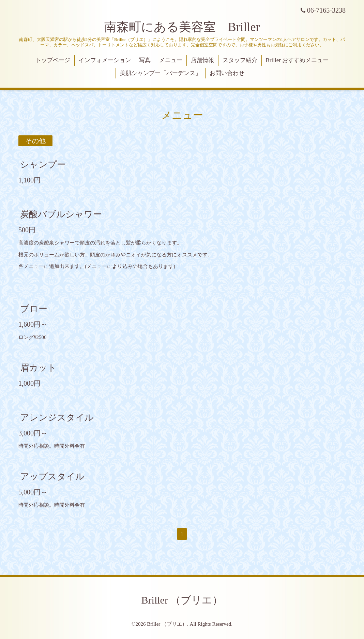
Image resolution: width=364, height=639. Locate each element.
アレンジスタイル (57, 418)
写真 (145, 60)
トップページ (53, 60)
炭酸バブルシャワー (61, 214)
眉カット (38, 368)
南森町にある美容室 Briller (182, 27)
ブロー (34, 309)
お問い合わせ (227, 73)
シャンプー (43, 165)
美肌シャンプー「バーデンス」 (161, 73)
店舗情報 (202, 60)
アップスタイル (52, 477)
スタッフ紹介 (240, 60)
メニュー (171, 60)
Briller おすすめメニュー (297, 60)
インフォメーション (105, 60)
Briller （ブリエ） (182, 600)
